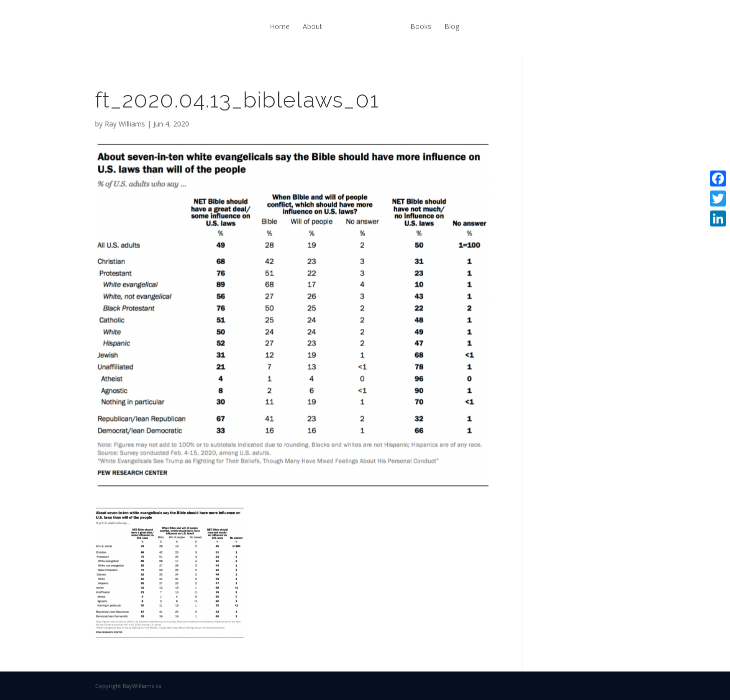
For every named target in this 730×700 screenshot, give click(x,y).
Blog (452, 26)
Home (280, 26)
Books (421, 26)
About (312, 26)
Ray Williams (125, 124)
